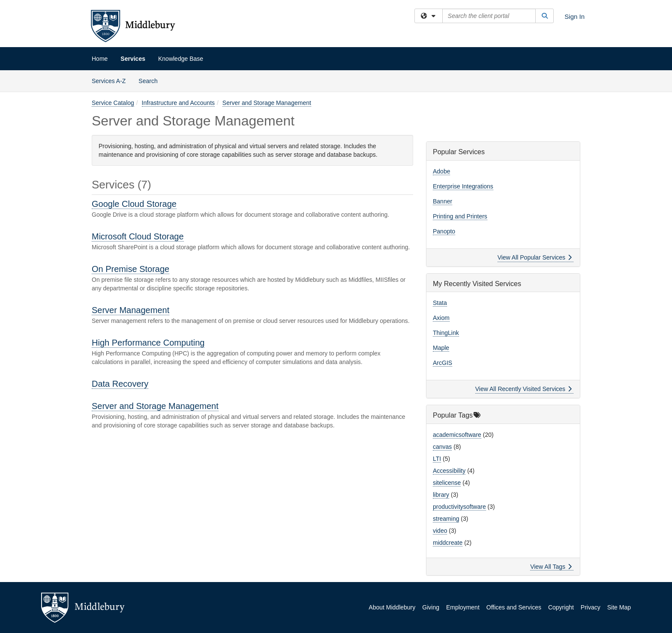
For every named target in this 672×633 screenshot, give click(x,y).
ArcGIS (442, 363)
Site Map (619, 607)
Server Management (130, 310)
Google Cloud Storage (134, 204)
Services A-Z (109, 81)
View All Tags (551, 567)
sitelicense (447, 483)
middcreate (448, 543)
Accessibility (449, 471)
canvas (442, 447)
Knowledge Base (181, 59)
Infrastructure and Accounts (178, 103)
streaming (446, 519)
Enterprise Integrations (463, 186)
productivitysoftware (459, 507)
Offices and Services (514, 607)
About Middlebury (392, 607)
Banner (442, 201)
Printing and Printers (460, 216)
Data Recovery (120, 384)
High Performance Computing (148, 343)
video (440, 531)
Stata (440, 303)
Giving (431, 607)
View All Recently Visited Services (523, 389)
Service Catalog (113, 103)
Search (151, 80)
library (441, 495)
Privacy (591, 607)
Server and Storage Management (267, 103)
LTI (437, 459)
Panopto (444, 231)
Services (133, 59)
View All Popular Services (535, 257)
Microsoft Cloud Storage (138, 236)
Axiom (441, 318)
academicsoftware (457, 435)
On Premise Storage (130, 269)
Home (100, 59)
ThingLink (446, 333)
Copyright (561, 607)
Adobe (441, 171)
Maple (441, 348)
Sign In (574, 16)
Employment (463, 607)
